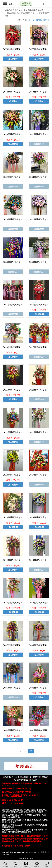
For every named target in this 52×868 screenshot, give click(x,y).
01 (26, 751)
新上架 (31, 20)
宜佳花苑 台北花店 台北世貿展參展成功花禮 (24, 10)
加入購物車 (13, 59)
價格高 (39, 20)
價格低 (46, 20)
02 (31, 751)
